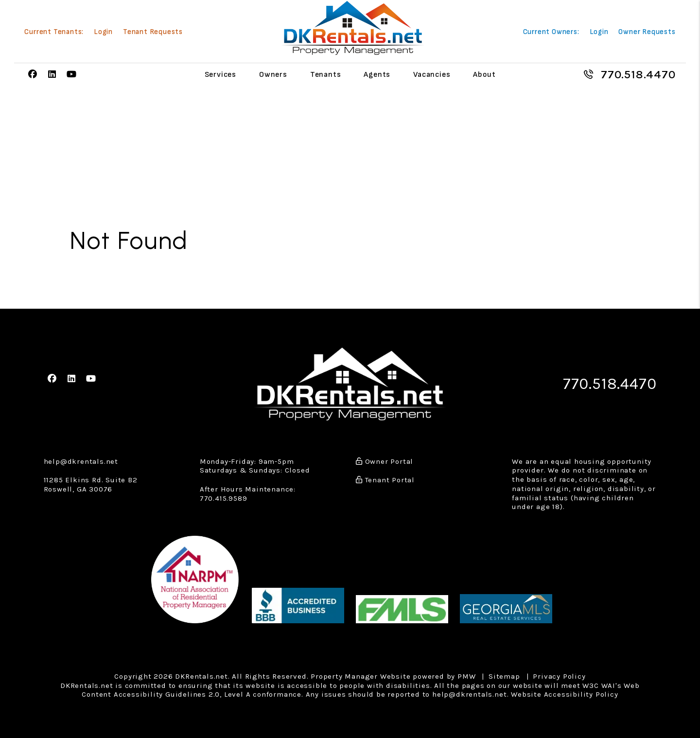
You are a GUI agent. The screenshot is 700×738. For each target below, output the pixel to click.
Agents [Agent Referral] (377, 75)
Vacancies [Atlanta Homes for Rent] (432, 75)
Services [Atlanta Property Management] (220, 75)
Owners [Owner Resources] (273, 75)
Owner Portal (385, 461)
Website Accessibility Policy (564, 694)
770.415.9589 (224, 498)
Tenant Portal (385, 480)
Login (103, 32)
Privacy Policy (559, 676)
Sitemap (504, 676)
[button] (33, 75)
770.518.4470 (638, 74)
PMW (466, 676)
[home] (353, 28)
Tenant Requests (153, 32)
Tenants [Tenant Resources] (326, 75)
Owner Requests (647, 32)
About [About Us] (484, 75)
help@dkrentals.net (81, 461)
